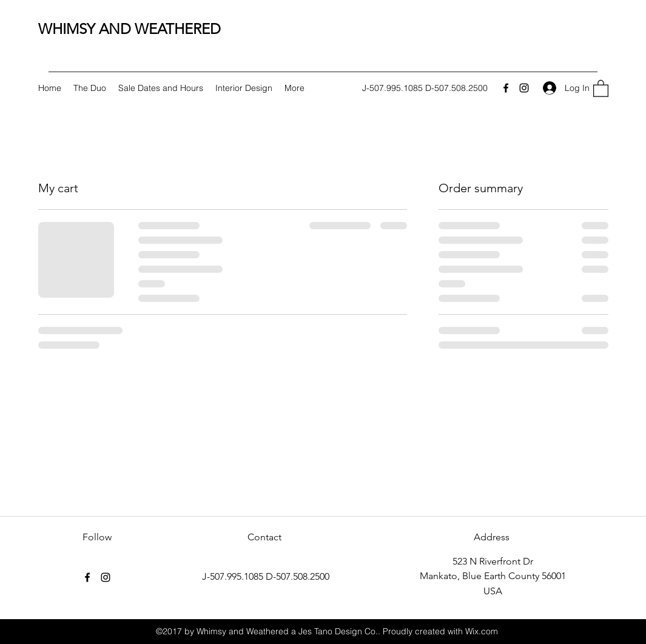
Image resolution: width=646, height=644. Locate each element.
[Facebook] (506, 88)
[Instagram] (524, 88)
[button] (601, 88)
